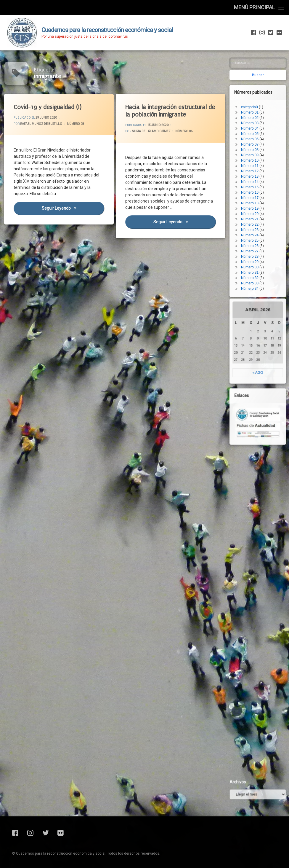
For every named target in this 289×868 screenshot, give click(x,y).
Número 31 (253, 238)
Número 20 (253, 179)
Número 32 (253, 243)
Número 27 (253, 216)
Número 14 (253, 147)
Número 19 (253, 173)
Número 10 (253, 125)
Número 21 (253, 184)
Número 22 (253, 189)
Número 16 (253, 157)
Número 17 (253, 163)
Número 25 (253, 206)
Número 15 (253, 152)
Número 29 (253, 227)
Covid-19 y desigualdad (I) (48, 107)
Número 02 (253, 83)
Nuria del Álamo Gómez (151, 131)
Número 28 (253, 222)
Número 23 (253, 195)
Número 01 (253, 77)
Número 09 (253, 120)
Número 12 (253, 136)
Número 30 (253, 232)
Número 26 (253, 211)
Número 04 (253, 93)
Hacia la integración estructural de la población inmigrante (171, 111)
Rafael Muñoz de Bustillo (41, 124)
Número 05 (253, 99)
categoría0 (253, 72)
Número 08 (76, 124)
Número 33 (253, 248)
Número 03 (253, 88)
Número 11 (253, 131)
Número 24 (253, 200)
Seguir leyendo (73, 209)
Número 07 (253, 109)
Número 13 (253, 141)
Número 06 (184, 131)
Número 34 (253, 254)
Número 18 (253, 168)
